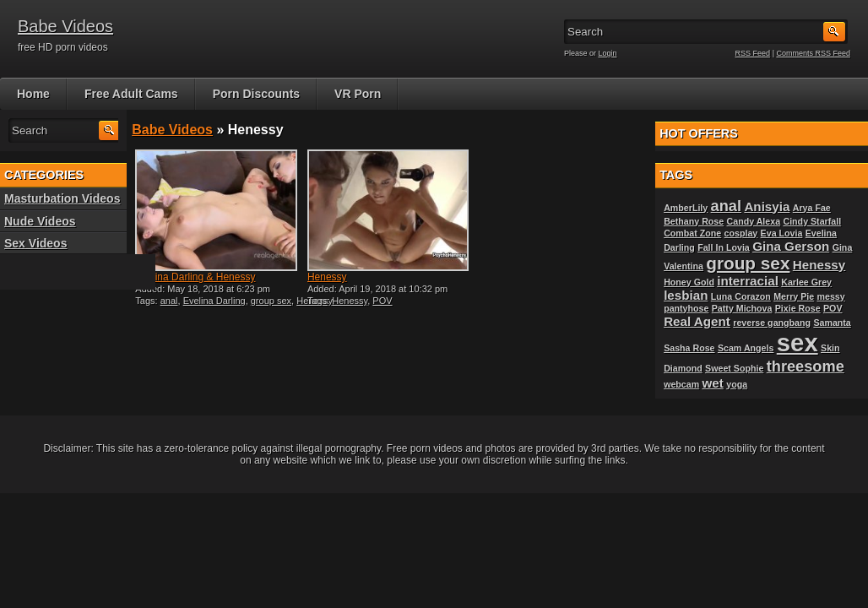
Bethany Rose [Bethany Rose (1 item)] (694, 221)
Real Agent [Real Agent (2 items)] (697, 321)
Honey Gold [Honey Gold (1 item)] (689, 282)
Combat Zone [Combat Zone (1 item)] (692, 233)
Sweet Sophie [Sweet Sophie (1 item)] (734, 368)
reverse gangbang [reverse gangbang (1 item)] (772, 323)
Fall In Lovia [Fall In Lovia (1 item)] (724, 247)
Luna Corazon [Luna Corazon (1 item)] (741, 296)
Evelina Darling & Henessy (195, 277)
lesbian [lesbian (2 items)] (686, 295)
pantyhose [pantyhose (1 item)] (686, 308)
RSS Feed (753, 53)
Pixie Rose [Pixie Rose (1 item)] (798, 308)
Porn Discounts (256, 94)
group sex (271, 301)
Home (33, 94)
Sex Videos (35, 243)
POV (382, 301)
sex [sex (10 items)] (797, 342)
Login (608, 53)
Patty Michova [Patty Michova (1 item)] (742, 308)
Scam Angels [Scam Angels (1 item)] (746, 348)
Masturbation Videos (62, 198)
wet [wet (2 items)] (713, 383)
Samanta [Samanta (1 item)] (832, 323)
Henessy (327, 277)
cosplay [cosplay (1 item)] (741, 233)
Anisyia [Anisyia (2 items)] (767, 206)
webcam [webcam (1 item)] (681, 384)
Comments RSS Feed (813, 53)
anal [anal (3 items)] (726, 206)
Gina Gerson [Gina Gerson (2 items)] (791, 246)
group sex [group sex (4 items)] (748, 263)
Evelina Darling (214, 301)
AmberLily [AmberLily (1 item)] (686, 208)
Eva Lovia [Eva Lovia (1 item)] (782, 233)
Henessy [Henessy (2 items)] (819, 265)
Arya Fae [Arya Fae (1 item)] (812, 208)
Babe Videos (65, 26)
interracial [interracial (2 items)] (748, 281)
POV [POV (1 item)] (833, 308)
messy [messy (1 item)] (831, 296)
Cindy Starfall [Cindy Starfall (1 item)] (812, 221)
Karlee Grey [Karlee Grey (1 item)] (806, 282)
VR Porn (358, 94)
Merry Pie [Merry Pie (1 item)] (794, 296)
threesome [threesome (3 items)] (806, 366)
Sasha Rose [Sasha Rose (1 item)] (689, 348)
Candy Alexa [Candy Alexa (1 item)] (754, 221)
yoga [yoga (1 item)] (737, 384)
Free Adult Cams (131, 94)
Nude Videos (40, 221)
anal (169, 301)
